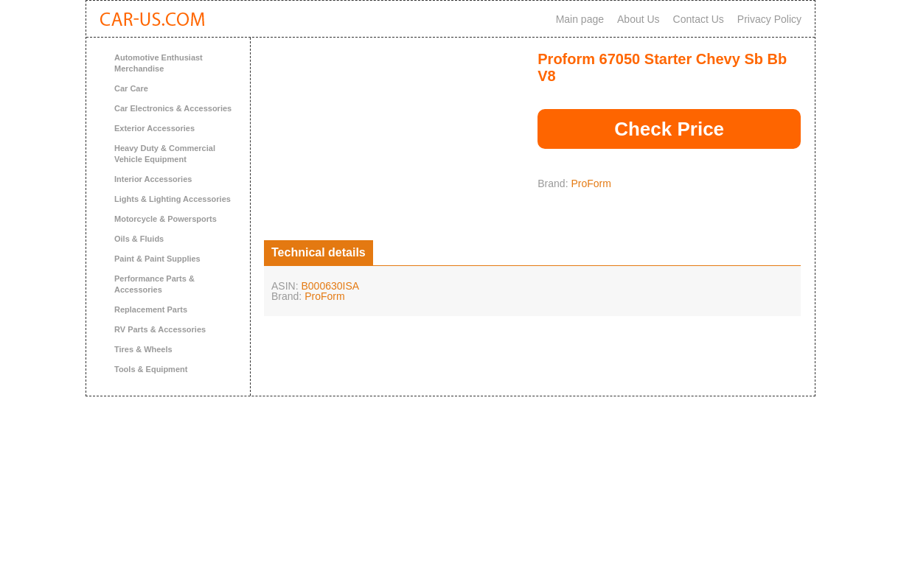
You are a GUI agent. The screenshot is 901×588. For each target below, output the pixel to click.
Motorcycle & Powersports (166, 219)
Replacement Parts (151, 309)
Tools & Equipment (151, 369)
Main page (580, 19)
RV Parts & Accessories (160, 329)
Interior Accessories (153, 179)
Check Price (669, 129)
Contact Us (699, 19)
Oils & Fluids (139, 239)
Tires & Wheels (143, 349)
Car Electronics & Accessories (173, 108)
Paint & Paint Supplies (157, 259)
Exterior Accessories (154, 128)
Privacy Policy (769, 19)
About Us (639, 19)
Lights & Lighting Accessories (173, 199)
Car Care (131, 88)
